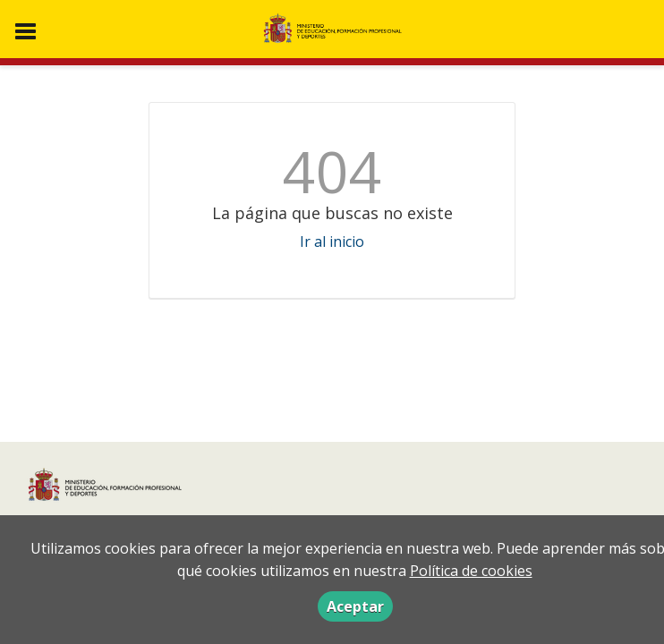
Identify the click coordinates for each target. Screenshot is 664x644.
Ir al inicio (332, 241)
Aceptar (355, 606)
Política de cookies (471, 571)
